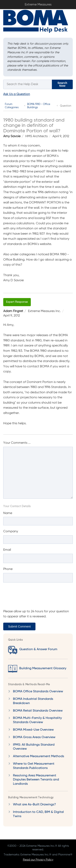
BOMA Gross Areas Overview (34, 737)
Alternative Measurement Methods (39, 756)
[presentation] (34, 598)
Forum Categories (12, 106)
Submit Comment (19, 626)
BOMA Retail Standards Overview (38, 711)
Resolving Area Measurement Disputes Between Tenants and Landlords (36, 780)
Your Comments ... (17, 443)
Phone (8, 569)
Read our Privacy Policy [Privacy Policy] (38, 860)
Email (7, 550)
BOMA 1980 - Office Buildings (39, 106)
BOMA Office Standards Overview (38, 692)
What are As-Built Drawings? (34, 805)
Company (11, 531)
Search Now (62, 84)
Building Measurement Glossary (43, 668)
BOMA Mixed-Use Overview (33, 730)
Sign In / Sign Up (70, 4)
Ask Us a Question (17, 94)
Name (8, 513)
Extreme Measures (1, 0)
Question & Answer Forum (38, 649)
